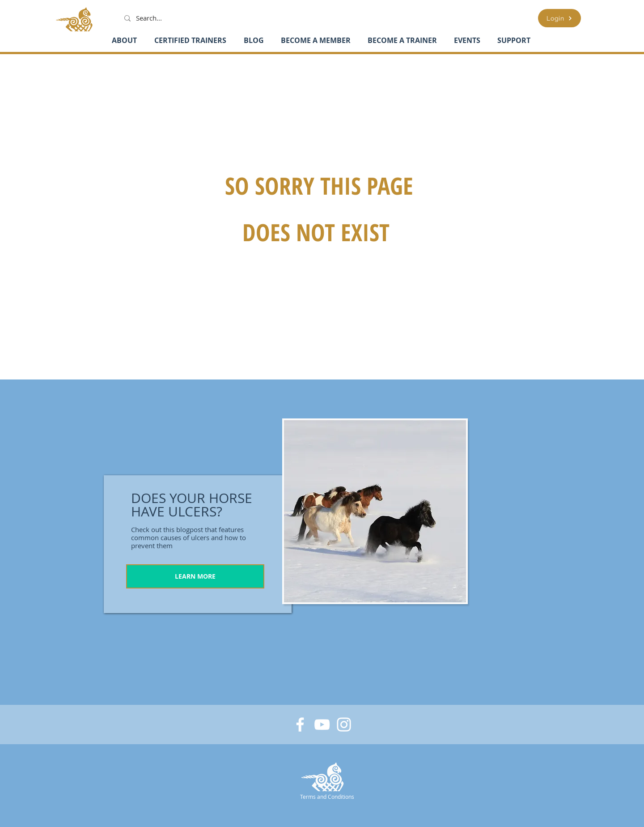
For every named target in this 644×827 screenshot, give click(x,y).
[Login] (559, 18)
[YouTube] (322, 725)
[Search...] (153, 18)
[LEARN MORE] (195, 576)
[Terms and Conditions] (328, 796)
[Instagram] (344, 725)
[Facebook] (300, 725)
